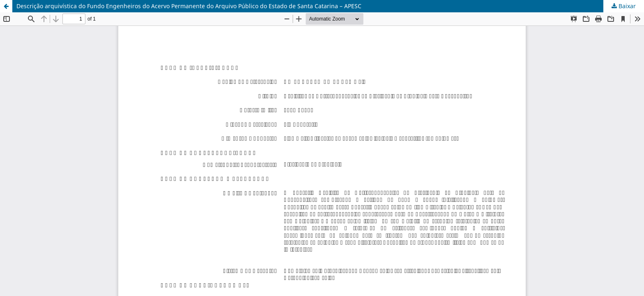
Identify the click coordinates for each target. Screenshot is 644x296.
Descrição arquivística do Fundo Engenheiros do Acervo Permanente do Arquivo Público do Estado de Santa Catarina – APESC (189, 6)
